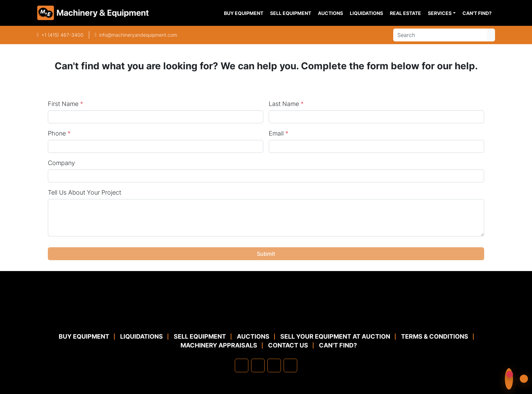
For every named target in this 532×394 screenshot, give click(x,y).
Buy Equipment (244, 13)
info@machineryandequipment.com (138, 35)
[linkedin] (258, 365)
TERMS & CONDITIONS (435, 336)
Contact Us (288, 345)
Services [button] (440, 13)
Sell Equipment (291, 13)
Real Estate (405, 13)
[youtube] (290, 365)
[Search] (440, 35)
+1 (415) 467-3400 (62, 35)
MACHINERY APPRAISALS (219, 345)
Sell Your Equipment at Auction (335, 336)
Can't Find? (477, 13)
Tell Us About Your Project (84, 192)
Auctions (330, 13)
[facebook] (242, 365)
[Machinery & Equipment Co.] (266, 316)
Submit (266, 254)
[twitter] (274, 365)
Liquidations (366, 13)
